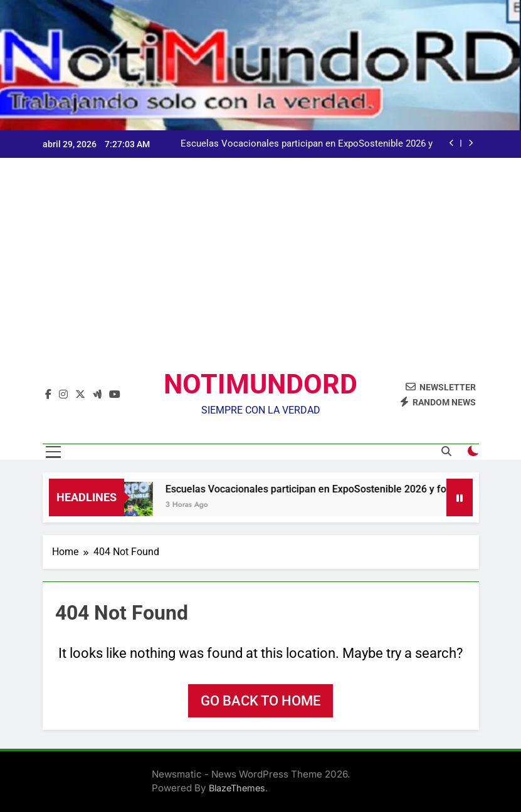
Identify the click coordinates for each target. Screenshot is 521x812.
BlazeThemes (237, 788)
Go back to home (260, 701)
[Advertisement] (260, 274)
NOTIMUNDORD (260, 384)
